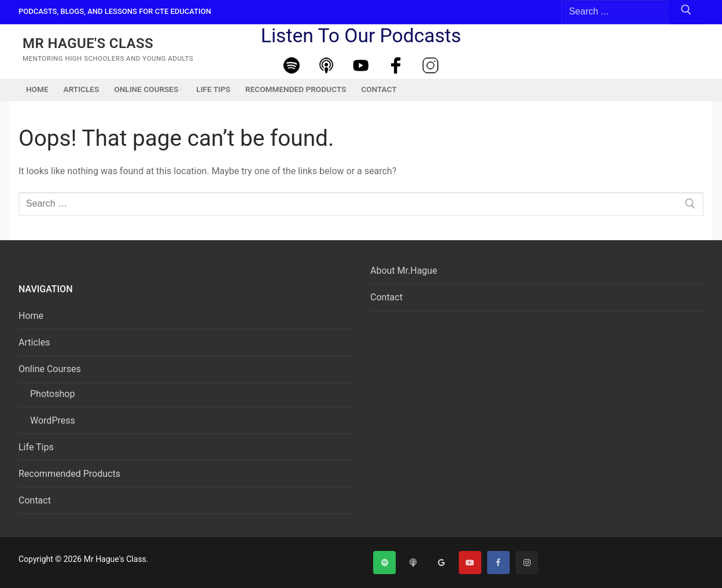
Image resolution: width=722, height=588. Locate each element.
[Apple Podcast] (326, 66)
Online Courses (51, 369)
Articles (34, 342)
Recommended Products (69, 474)
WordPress (53, 420)
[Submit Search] (686, 12)
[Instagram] (430, 66)
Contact (35, 500)
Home (31, 316)
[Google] (441, 562)
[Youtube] (361, 66)
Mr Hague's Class (88, 43)
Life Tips (36, 447)
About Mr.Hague (404, 271)
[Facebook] (396, 66)
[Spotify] (292, 66)
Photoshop (52, 394)
